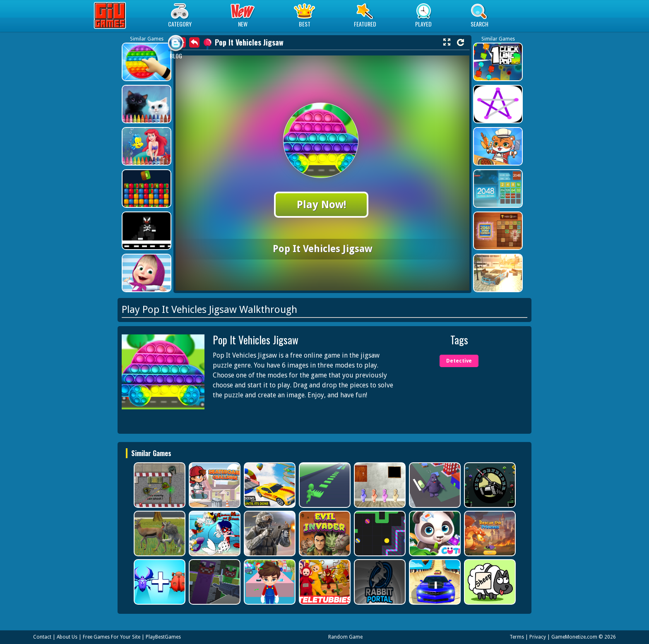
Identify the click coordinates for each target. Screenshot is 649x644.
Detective (459, 361)
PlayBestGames (163, 637)
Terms (517, 637)
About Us (67, 637)
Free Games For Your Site (112, 637)
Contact (42, 637)
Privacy (538, 637)
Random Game (345, 637)
